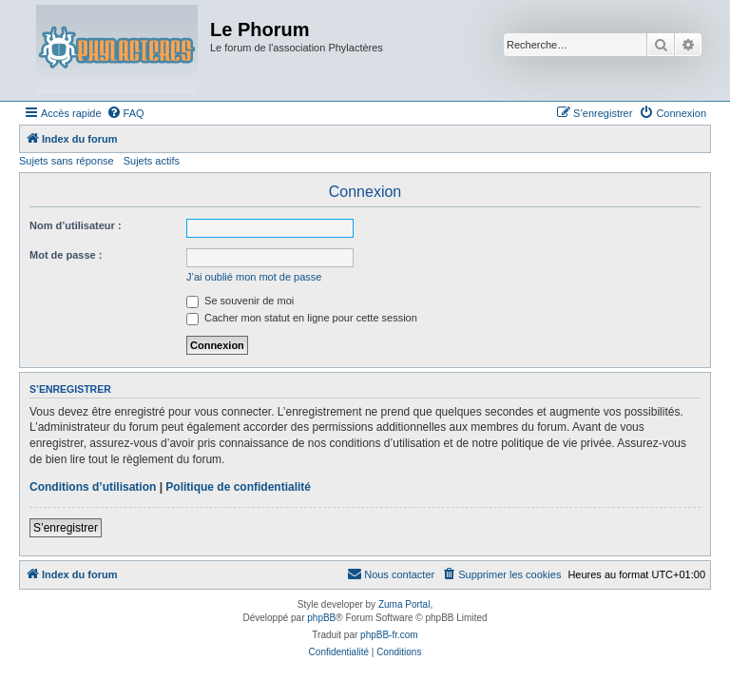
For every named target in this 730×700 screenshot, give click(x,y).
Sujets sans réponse (67, 161)
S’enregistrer (66, 528)
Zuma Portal (404, 604)
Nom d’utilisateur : (76, 225)
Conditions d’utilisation (93, 487)
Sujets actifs (152, 161)
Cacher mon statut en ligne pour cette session (302, 318)
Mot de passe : (66, 255)
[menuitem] (125, 113)
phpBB (321, 618)
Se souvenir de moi (240, 301)
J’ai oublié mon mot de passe (254, 277)
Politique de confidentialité (238, 487)
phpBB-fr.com (389, 635)
